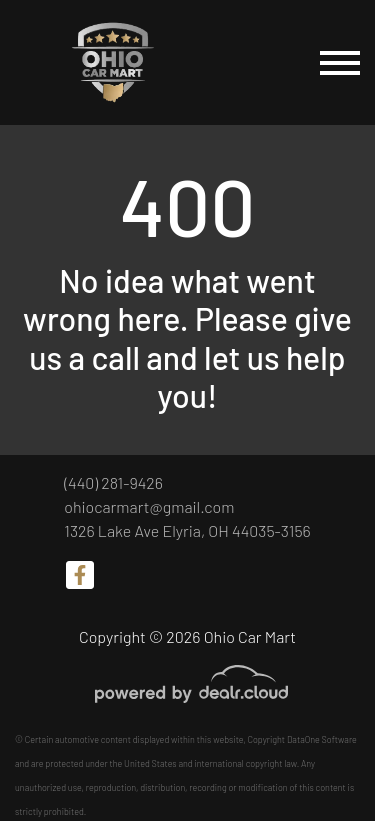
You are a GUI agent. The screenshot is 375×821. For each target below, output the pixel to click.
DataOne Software (322, 739)
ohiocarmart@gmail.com (149, 506)
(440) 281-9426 (113, 482)
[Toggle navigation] (340, 62)
